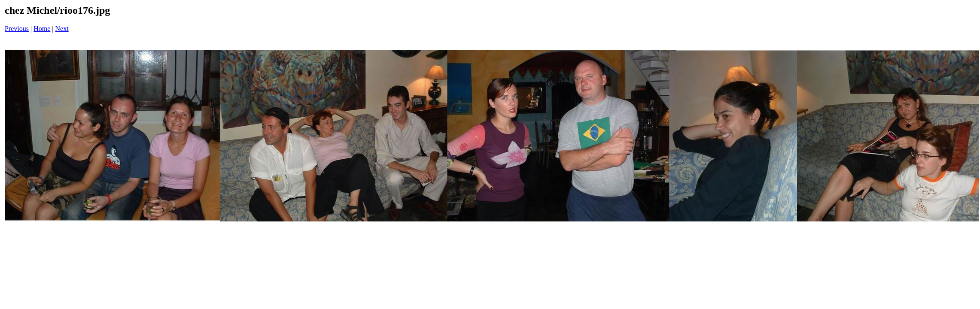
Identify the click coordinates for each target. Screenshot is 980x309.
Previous (17, 29)
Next (62, 29)
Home (42, 29)
